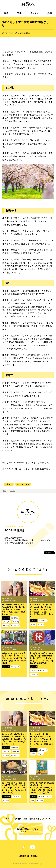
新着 (6, 13)
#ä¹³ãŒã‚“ (40, 800)
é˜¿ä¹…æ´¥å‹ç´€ (39, 779)
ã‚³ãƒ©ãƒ (34, 796)
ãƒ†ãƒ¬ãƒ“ (6, 618)
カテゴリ (34, 13)
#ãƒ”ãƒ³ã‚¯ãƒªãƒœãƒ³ (45, 796)
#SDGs (33, 800)
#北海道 (9, 484)
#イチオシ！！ (23, 484)
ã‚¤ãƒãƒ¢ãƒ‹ (7, 622)
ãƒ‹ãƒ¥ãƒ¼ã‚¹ (7, 796)
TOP (4, 491)
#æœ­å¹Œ (33, 624)
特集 (19, 13)
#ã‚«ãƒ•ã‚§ (16, 622)
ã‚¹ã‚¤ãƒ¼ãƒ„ (15, 618)
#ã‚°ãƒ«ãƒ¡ (6, 626)
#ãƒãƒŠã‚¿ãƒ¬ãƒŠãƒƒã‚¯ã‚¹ (39, 671)
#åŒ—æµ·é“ (15, 626)
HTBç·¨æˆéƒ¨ (38, 650)
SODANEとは (24, 856)
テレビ (13, 491)
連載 (50, 13)
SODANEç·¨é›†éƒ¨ (11, 601)
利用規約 (34, 856)
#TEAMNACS (34, 674)
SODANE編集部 (24, 33)
